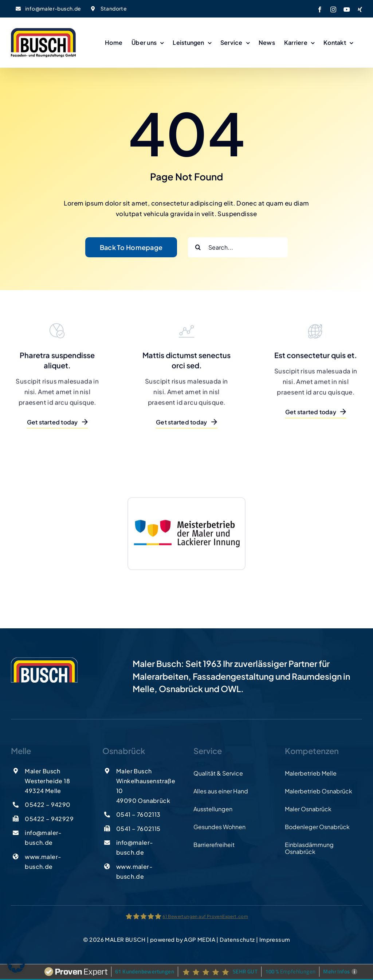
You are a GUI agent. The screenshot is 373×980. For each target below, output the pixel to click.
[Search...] (238, 247)
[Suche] (198, 247)
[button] (16, 964)
